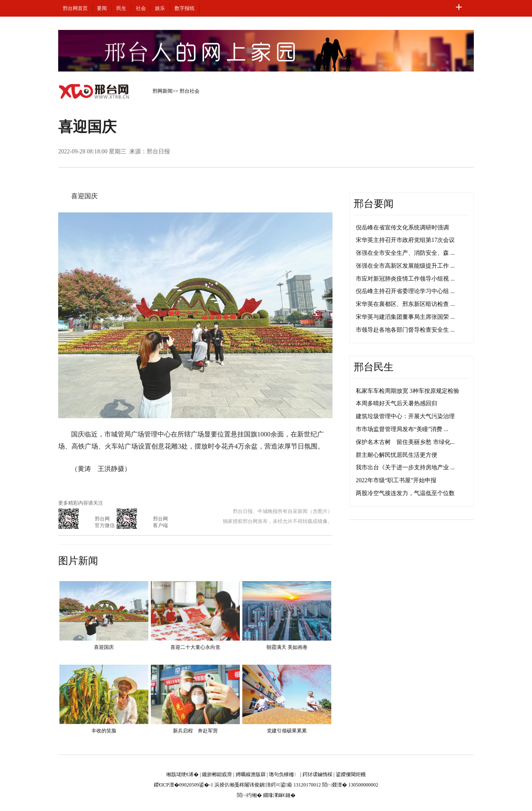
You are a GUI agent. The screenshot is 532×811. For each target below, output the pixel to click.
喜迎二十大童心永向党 (195, 647)
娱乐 (160, 8)
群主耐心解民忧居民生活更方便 (397, 455)
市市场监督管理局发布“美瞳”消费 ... (402, 429)
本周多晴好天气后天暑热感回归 (397, 403)
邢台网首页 (75, 8)
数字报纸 (185, 8)
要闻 (102, 8)
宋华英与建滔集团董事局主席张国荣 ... (405, 317)
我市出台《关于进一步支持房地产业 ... (405, 467)
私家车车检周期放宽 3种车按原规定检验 (408, 391)
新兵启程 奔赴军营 (195, 731)
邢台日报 (158, 152)
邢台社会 (190, 91)
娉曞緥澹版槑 (251, 774)
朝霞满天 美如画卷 (287, 647)
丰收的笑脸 (104, 731)
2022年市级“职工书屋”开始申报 (396, 480)
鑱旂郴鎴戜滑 (217, 774)
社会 (141, 8)
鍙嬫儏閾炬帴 (351, 774)
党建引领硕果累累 (287, 731)
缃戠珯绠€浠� (182, 774)
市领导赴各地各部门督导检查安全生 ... (405, 330)
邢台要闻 (374, 204)
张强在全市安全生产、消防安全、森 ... (405, 253)
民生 (121, 8)
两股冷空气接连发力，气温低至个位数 (405, 493)
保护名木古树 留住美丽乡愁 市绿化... (405, 442)
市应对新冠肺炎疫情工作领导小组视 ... (405, 279)
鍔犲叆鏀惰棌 (318, 774)
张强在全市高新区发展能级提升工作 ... (405, 266)
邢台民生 (374, 367)
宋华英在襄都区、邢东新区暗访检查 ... (405, 304)
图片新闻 (78, 561)
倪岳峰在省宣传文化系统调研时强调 (402, 228)
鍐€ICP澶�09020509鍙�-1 (183, 785)
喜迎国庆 (104, 647)
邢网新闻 (163, 91)
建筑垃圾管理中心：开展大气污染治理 (405, 416)
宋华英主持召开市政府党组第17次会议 (405, 240)
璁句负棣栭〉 (284, 774)
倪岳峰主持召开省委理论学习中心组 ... (405, 291)
